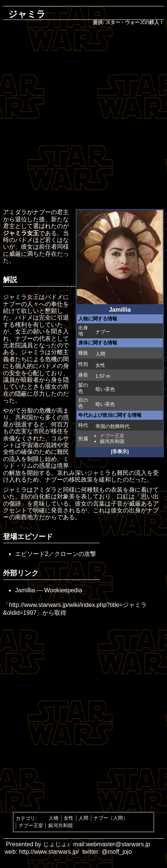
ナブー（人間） (111, 818)
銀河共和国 (112, 441)
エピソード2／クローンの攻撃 (56, 554)
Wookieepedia (63, 590)
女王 (33, 297)
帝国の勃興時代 (113, 426)
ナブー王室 (112, 436)
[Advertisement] (83, 118)
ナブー (103, 332)
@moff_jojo (117, 852)
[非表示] (120, 451)
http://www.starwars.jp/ (49, 852)
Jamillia (25, 590)
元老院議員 (18, 345)
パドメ (24, 318)
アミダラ (15, 212)
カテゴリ (25, 818)
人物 (54, 818)
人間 (100, 354)
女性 (69, 818)
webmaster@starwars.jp (118, 844)
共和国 (24, 417)
